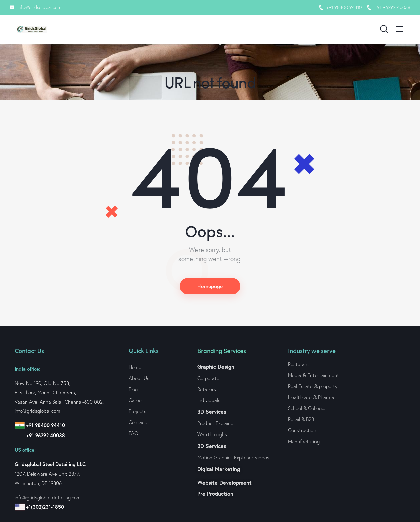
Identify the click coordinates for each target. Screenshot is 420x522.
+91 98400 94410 (344, 7)
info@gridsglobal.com (39, 7)
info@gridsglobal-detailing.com (48, 497)
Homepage (210, 286)
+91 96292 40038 (393, 7)
